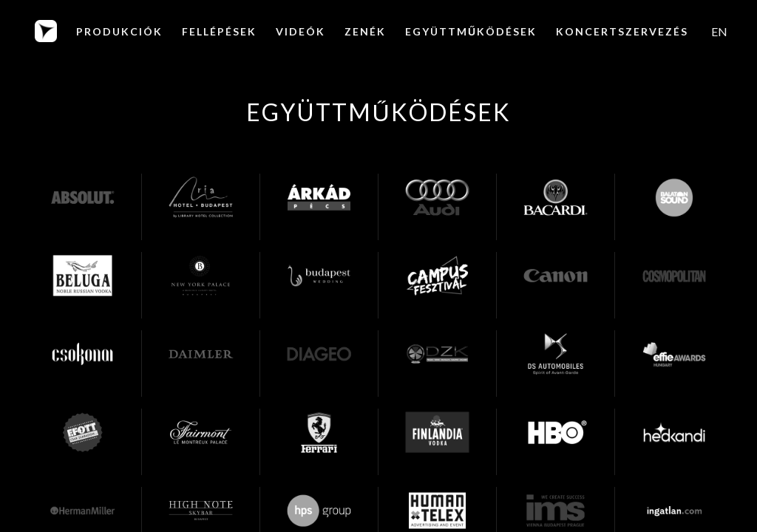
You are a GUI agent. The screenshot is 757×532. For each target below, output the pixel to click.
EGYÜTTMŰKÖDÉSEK (471, 31)
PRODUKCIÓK (119, 31)
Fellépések (219, 31)
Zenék (365, 31)
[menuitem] (719, 31)
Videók (301, 31)
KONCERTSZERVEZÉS (622, 31)
